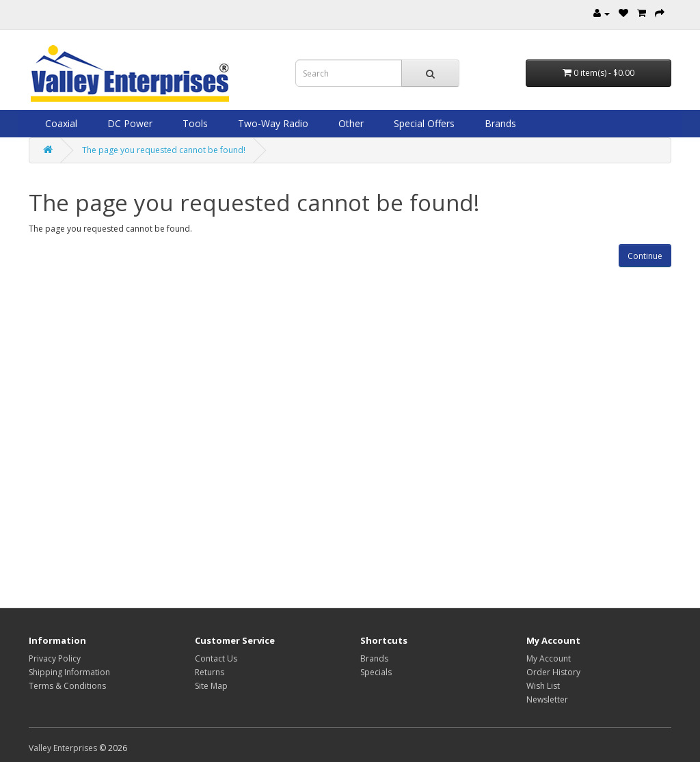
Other (350, 123)
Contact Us (216, 658)
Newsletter (547, 699)
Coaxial (60, 123)
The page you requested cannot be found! (164, 150)
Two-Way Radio (272, 123)
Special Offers (423, 123)
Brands (499, 123)
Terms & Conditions (67, 686)
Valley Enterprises (63, 748)
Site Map (211, 686)
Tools (194, 123)
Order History (553, 672)
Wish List (543, 686)
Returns (210, 672)
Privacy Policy (55, 658)
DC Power (129, 123)
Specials (376, 672)
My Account (549, 658)
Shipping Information (69, 672)
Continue (645, 256)
